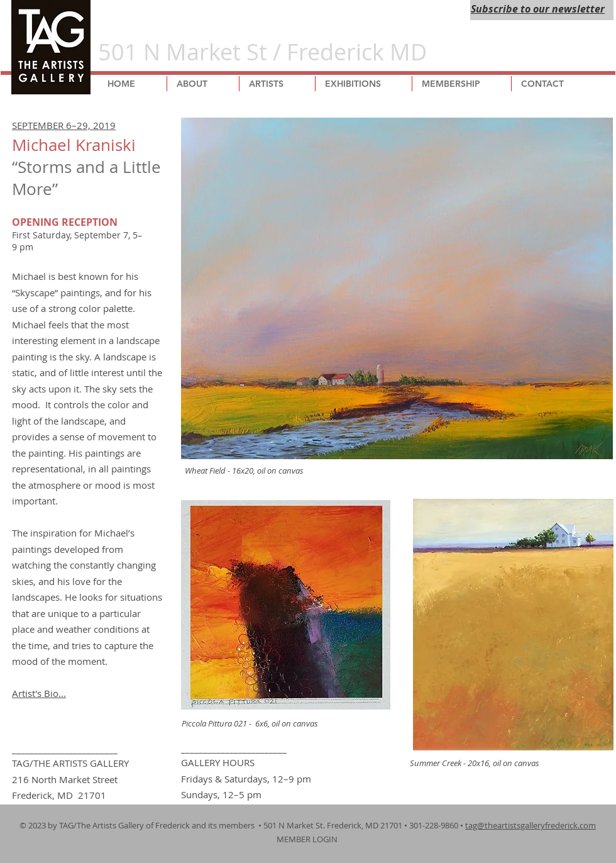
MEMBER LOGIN (308, 839)
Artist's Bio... (39, 693)
